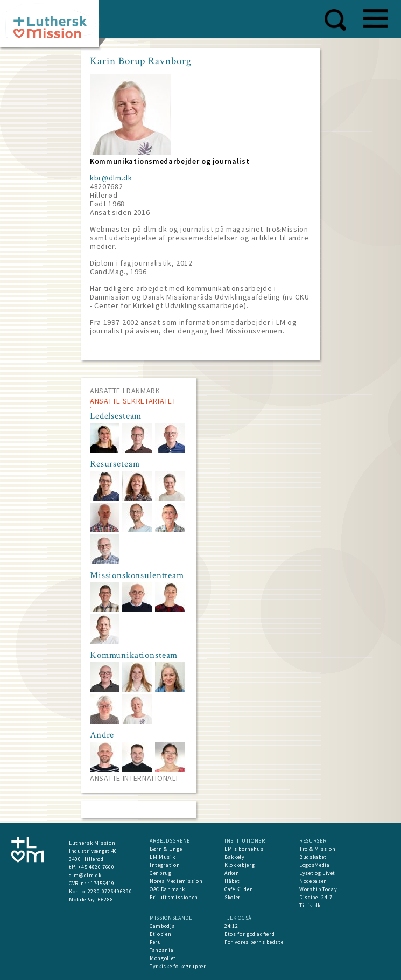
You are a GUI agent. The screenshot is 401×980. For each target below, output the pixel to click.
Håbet (232, 881)
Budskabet (313, 857)
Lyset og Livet (317, 873)
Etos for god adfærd (249, 934)
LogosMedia (315, 865)
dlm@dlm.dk (85, 875)
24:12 (231, 926)
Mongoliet (163, 958)
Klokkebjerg (240, 865)
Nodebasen (313, 881)
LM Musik (162, 857)
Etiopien (160, 934)
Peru (156, 942)
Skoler (233, 897)
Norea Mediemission (176, 881)
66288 (105, 899)
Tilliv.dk (310, 905)
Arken (232, 873)
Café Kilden (239, 889)
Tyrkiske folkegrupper (178, 966)
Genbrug (161, 873)
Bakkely (235, 857)
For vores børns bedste (254, 942)
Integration (165, 865)
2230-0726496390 (110, 891)
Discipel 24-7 (316, 897)
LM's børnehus (244, 849)
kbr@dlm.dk (111, 178)
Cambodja (162, 926)
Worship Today (318, 889)
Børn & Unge (166, 849)
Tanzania (161, 950)
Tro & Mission (317, 849)
